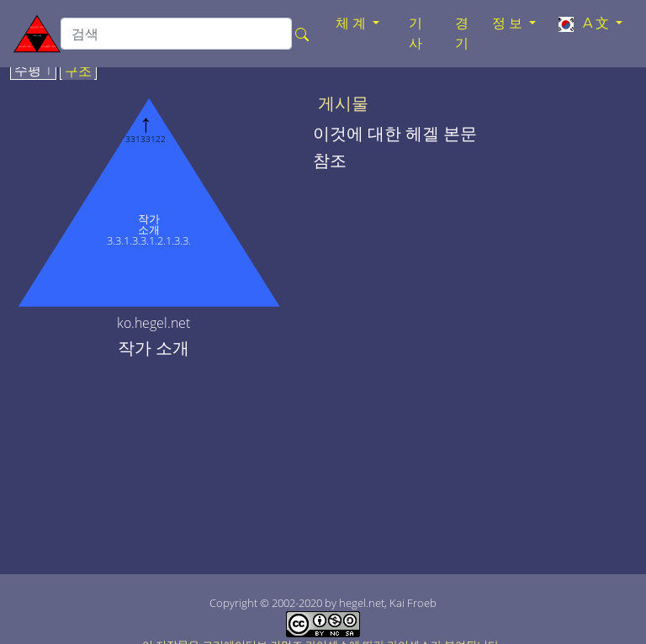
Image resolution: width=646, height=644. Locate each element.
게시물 (343, 103)
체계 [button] (352, 23)
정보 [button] (509, 23)
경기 (463, 33)
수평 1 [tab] (33, 71)
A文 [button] (584, 24)
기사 (417, 33)
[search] (176, 34)
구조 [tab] (78, 71)
